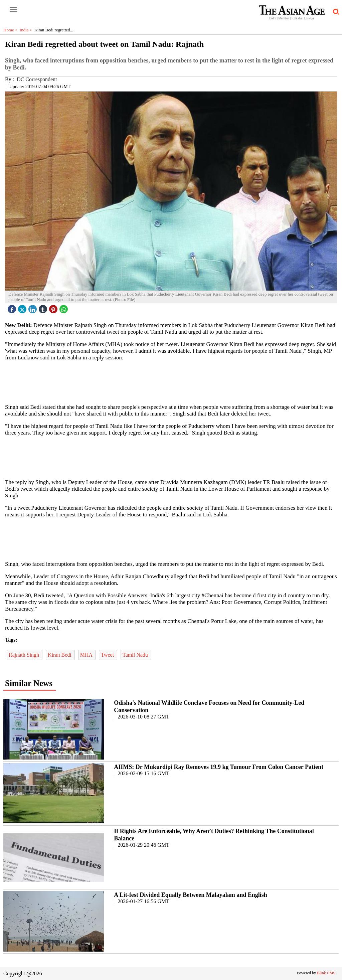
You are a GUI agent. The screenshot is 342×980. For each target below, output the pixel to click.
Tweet (108, 655)
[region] (171, 382)
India (27, 30)
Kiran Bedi (60, 655)
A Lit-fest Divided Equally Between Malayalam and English (191, 895)
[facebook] (13, 307)
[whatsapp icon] (64, 307)
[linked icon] (33, 307)
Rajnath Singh (25, 655)
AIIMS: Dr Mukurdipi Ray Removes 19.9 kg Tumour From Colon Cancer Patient (219, 767)
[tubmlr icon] (44, 307)
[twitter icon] (23, 307)
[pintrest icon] (54, 307)
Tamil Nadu (136, 655)
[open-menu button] (13, 10)
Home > (12, 30)
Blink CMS (326, 973)
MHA (87, 655)
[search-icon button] (335, 12)
